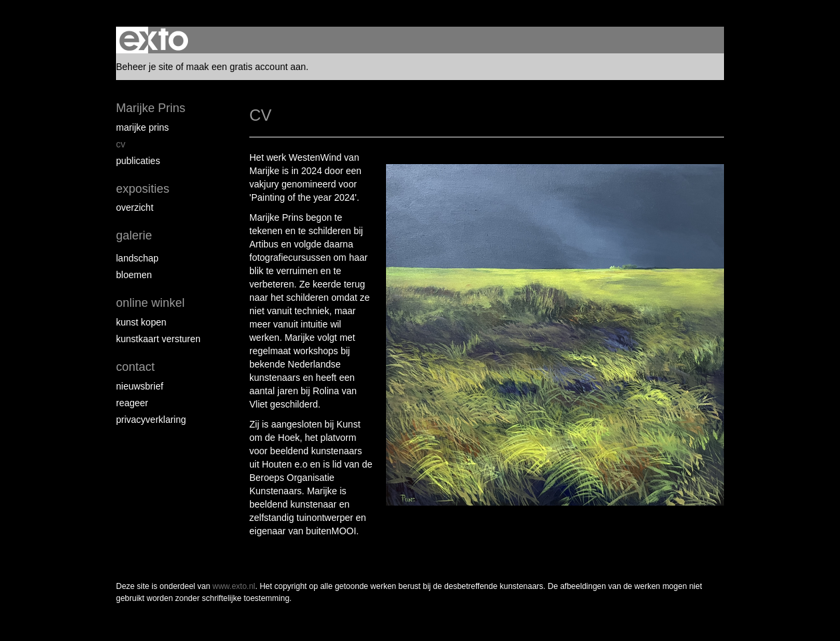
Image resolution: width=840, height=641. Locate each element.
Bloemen (134, 275)
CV (121, 144)
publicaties (138, 161)
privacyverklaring (151, 420)
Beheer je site (145, 67)
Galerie (134, 235)
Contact (135, 367)
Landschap (137, 258)
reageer (132, 403)
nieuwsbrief (140, 386)
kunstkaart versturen (158, 339)
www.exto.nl (234, 586)
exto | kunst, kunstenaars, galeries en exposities (154, 40)
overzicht (135, 207)
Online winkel (150, 303)
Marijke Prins (151, 108)
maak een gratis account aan (246, 67)
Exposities (143, 189)
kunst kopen (141, 322)
